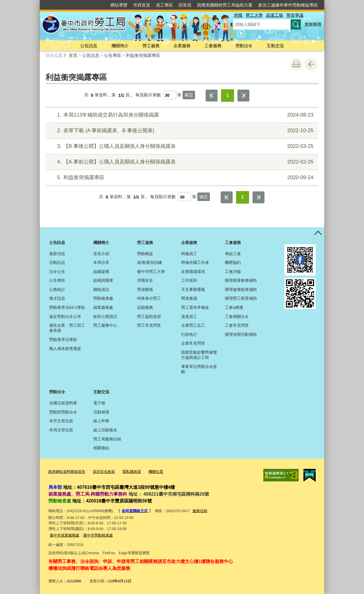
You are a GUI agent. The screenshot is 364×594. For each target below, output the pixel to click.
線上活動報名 (105, 430)
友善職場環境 (193, 272)
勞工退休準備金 (195, 307)
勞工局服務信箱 (107, 439)
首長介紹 (101, 254)
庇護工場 (274, 15)
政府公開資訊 (105, 316)
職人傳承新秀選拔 (65, 349)
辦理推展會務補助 (241, 280)
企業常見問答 (193, 343)
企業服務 (182, 46)
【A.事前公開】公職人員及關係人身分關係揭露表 (181, 162)
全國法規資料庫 (63, 403)
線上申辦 (101, 421)
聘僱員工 (189, 254)
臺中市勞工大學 (151, 272)
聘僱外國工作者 (195, 262)
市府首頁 (142, 5)
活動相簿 (101, 412)
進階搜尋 (313, 24)
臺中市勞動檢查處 (98, 535)
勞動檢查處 (103, 298)
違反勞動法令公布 (65, 316)
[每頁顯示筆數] (170, 95)
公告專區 (113, 55)
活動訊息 (57, 262)
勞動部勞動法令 (63, 412)
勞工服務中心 (105, 325)
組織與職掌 (103, 280)
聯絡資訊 (101, 289)
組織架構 (101, 272)
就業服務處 (103, 307)
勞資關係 (145, 289)
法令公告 (57, 272)
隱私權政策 (132, 472)
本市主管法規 (61, 421)
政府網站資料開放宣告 (67, 472)
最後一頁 (243, 96)
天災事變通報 (193, 289)
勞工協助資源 (149, 316)
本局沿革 (101, 262)
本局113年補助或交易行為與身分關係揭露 (181, 115)
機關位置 (156, 472)
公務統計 (57, 289)
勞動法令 (244, 46)
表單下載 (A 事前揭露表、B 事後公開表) (181, 131)
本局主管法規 (61, 430)
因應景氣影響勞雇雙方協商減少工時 (199, 355)
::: (37, 2)
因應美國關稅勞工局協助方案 (225, 5)
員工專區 (164, 5)
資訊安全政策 (104, 472)
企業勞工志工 (193, 325)
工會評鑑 (233, 272)
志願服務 (145, 307)
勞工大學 (254, 15)
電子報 (99, 403)
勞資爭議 (295, 15)
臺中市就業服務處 (65, 535)
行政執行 (189, 334)
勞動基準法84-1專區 (67, 307)
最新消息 (57, 254)
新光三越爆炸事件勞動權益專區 (288, 5)
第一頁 (212, 96)
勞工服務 (151, 46)
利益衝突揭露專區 (143, 55)
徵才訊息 (57, 298)
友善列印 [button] (296, 64)
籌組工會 (233, 254)
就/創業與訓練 (150, 262)
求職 (238, 15)
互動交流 (275, 46)
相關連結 (101, 448)
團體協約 (233, 262)
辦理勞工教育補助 (241, 298)
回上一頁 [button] (311, 64)
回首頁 (185, 5)
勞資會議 (189, 298)
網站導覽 (119, 5)
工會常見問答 (237, 325)
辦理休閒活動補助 (241, 334)
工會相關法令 (237, 316)
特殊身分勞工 (149, 298)
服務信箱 (200, 511)
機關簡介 (120, 46)
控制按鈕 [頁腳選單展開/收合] (318, 233)
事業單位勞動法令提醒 (199, 369)
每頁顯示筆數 (148, 95)
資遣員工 (189, 316)
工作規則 (189, 280)
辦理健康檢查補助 (241, 289)
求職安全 (145, 280)
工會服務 (213, 46)
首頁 (73, 55)
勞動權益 (145, 254)
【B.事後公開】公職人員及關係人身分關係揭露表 (181, 146)
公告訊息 (89, 46)
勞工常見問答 (149, 325)
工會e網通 (234, 307)
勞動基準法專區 (63, 340)
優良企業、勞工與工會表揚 (67, 328)
